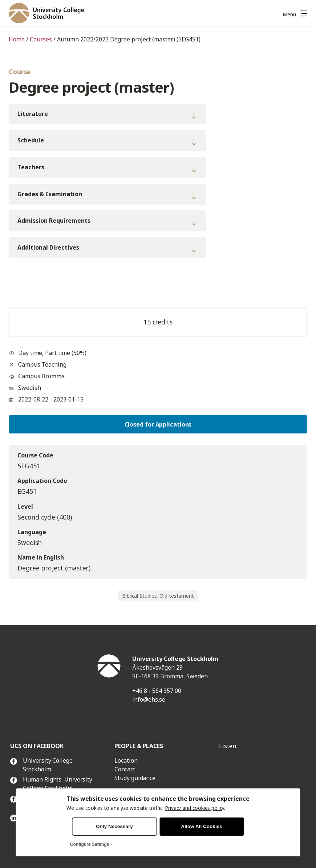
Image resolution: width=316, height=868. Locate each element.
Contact (125, 769)
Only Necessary (114, 826)
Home (17, 39)
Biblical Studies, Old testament (158, 596)
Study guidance (135, 778)
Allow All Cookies (202, 826)
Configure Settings (90, 844)
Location (126, 760)
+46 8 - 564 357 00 (157, 691)
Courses (41, 39)
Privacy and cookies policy (195, 808)
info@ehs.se (149, 699)
